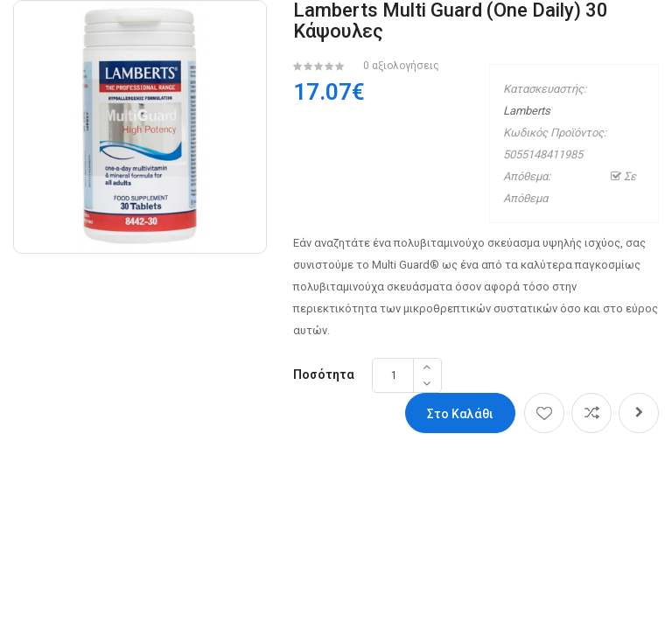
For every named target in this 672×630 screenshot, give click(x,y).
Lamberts (527, 111)
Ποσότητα (324, 374)
